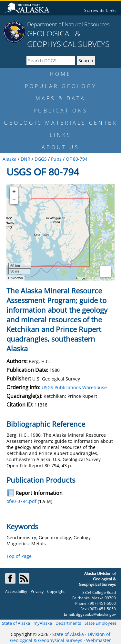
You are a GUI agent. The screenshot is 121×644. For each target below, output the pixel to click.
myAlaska (43, 623)
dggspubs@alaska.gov (96, 614)
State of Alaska (16, 623)
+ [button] (14, 192)
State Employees (101, 623)
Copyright (56, 591)
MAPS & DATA (60, 98)
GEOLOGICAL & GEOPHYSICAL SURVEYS (68, 39)
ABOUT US (60, 147)
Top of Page (19, 556)
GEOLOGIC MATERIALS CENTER (61, 123)
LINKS (60, 135)
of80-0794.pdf (21, 501)
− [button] (14, 200)
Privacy (37, 591)
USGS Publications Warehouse (74, 387)
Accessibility (16, 591)
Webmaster (99, 640)
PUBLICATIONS (61, 111)
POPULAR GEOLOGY (61, 86)
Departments (68, 623)
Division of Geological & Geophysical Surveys (60, 637)
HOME (60, 74)
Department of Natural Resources (68, 24)
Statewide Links (101, 10)
